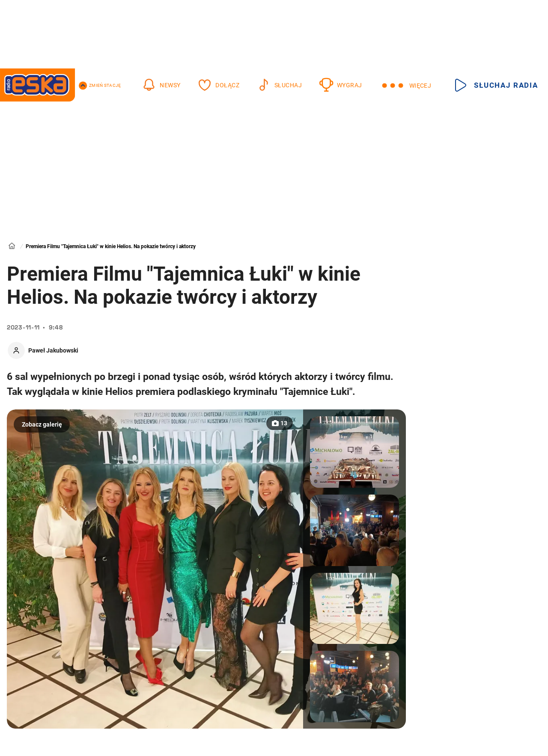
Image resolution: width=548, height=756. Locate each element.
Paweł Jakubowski (53, 350)
